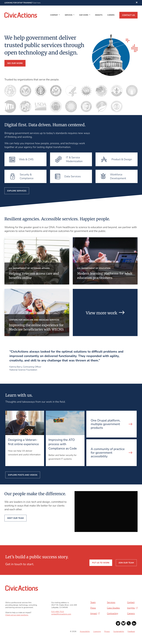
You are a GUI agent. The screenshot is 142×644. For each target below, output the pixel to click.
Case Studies (113, 608)
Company (54, 15)
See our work (15, 63)
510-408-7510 (58, 612)
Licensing (97, 631)
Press (93, 608)
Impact (94, 613)
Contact (131, 602)
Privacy (107, 631)
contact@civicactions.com (61, 614)
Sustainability (119, 631)
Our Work (84, 15)
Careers (111, 15)
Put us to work (101, 563)
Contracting (113, 613)
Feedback (131, 631)
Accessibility (85, 631)
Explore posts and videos (23, 475)
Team (93, 602)
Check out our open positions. (17, 615)
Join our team (126, 563)
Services (69, 15)
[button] (137, 3)
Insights (99, 15)
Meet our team (15, 518)
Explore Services (17, 191)
